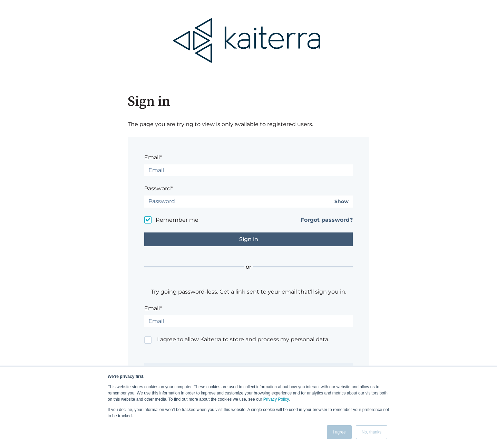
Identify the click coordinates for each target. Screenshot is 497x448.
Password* (159, 188)
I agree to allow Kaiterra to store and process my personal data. (243, 339)
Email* (153, 157)
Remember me (177, 220)
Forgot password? (327, 220)
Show (342, 202)
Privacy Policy (276, 399)
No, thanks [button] (372, 432)
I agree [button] (339, 432)
